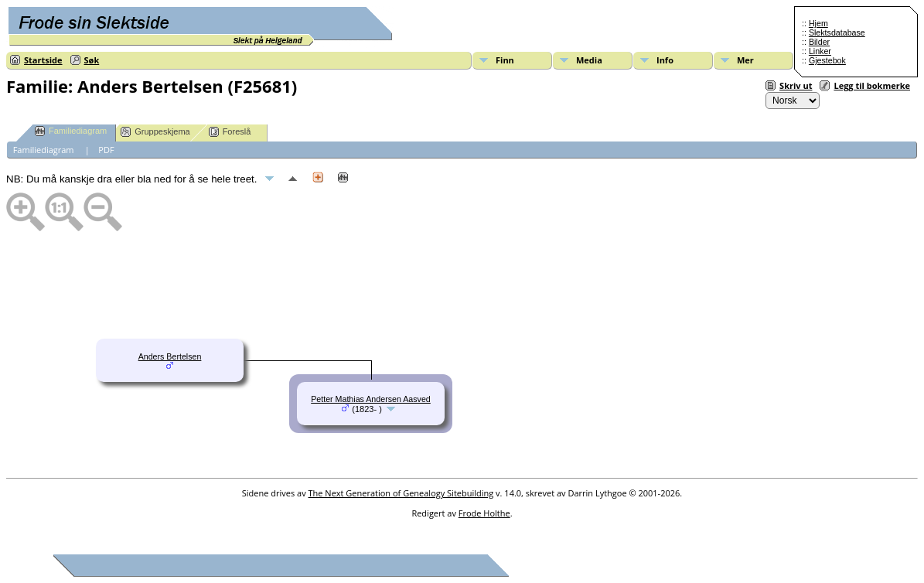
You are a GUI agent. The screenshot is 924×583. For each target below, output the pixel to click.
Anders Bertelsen (170, 356)
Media (589, 60)
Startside (43, 60)
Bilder (819, 42)
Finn (505, 60)
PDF (106, 150)
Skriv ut (796, 85)
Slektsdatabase (837, 32)
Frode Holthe (484, 513)
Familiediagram (71, 131)
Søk (92, 60)
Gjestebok (827, 60)
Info (665, 60)
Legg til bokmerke (872, 85)
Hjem (818, 23)
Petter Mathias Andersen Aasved (371, 399)
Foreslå (230, 132)
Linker (820, 51)
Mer (745, 60)
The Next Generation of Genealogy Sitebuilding (401, 493)
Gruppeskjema (155, 132)
